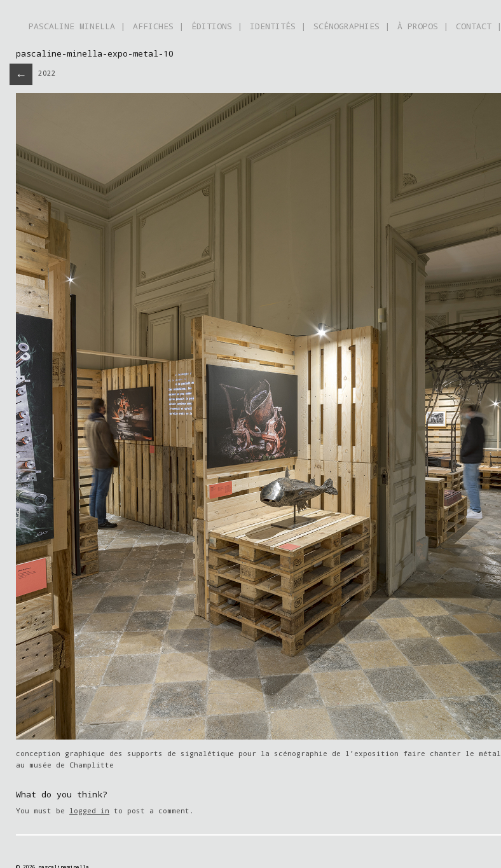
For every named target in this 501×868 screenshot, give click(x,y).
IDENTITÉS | (278, 26)
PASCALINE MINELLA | (77, 26)
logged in (89, 810)
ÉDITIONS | (217, 26)
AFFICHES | (158, 26)
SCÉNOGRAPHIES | (352, 26)
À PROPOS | (423, 26)
